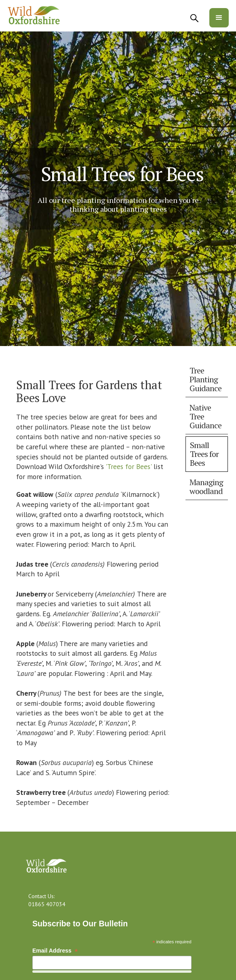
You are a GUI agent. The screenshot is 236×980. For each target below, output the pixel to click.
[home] (34, 16)
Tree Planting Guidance (205, 379)
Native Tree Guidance (205, 416)
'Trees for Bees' (128, 466)
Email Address (55, 951)
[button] (219, 18)
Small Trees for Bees (204, 454)
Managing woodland (206, 487)
